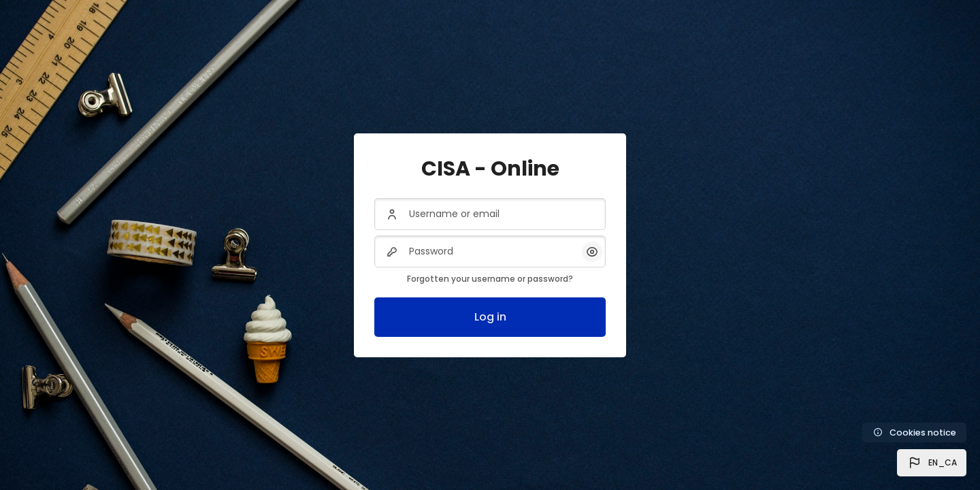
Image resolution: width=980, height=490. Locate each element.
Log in (490, 317)
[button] (932, 463)
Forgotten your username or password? (490, 279)
